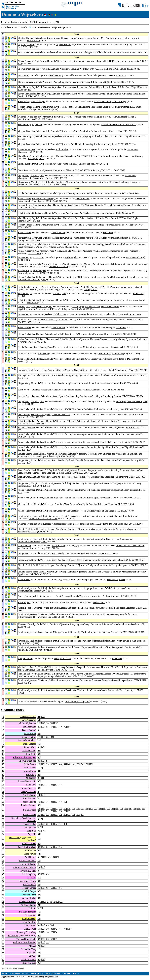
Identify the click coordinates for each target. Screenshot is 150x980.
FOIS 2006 (121, 213)
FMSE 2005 (33, 303)
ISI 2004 (129, 409)
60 (56, 723)
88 (60, 785)
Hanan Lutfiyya (25, 270)
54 (47, 847)
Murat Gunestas (25, 82)
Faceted (57, 974)
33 (100, 809)
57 (52, 727)
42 (108, 809)
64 (39, 716)
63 (39, 754)
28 (43, 764)
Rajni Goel (37, 87)
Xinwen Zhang (53, 38)
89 (39, 788)
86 (39, 734)
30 (91, 809)
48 (69, 764)
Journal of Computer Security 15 (33, 185)
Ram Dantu (38, 257)
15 (3, 764)
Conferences (15, 974)
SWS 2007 (123, 144)
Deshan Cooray (68, 38)
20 (3, 781)
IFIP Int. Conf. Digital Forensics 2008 (108, 82)
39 (43, 727)
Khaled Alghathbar (26, 277)
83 (56, 785)
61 (39, 744)
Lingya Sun (57, 117)
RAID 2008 (32, 96)
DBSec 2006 (128, 193)
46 (43, 747)
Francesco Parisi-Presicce (64, 516)
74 (56, 811)
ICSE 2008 (121, 75)
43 (113, 809)
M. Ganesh (43, 614)
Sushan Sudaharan (26, 339)
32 (3, 827)
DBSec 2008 (125, 69)
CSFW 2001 (124, 596)
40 (60, 764)
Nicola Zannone (25, 193)
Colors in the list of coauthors (12, 968)
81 (52, 785)
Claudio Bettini (25, 454)
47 (3, 881)
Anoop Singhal (60, 82)
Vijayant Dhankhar (26, 69)
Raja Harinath (24, 674)
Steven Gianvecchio (27, 94)
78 (87, 764)
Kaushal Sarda (24, 396)
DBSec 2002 (104, 553)
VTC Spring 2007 (36, 159)
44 (117, 809)
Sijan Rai (64, 339)
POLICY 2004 (33, 424)
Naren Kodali (24, 359)
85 (65, 811)
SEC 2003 (122, 504)
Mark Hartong (56, 75)
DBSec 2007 (122, 131)
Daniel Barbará (45, 632)
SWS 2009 (137, 52)
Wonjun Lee (23, 667)
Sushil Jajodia (78, 94)
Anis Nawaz (40, 61)
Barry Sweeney (25, 170)
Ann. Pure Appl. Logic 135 (111, 354)
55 (135, 809)
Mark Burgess (40, 270)
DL (19, 27)
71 (47, 811)
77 (69, 815)
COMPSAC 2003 (81, 473)
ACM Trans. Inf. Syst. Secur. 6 (111, 524)
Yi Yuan (31, 45)
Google (54, 27)
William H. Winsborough (44, 199)
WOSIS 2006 (63, 247)
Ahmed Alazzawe (26, 61)
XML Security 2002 (116, 580)
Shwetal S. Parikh (52, 674)
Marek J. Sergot (38, 102)
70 (60, 727)
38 (47, 723)
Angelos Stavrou (63, 45)
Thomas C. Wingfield (62, 244)
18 (43, 737)
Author (76, 974)
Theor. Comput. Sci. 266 (44, 617)
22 (3, 788)
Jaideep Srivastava (58, 614)
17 (39, 737)
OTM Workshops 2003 (121, 498)
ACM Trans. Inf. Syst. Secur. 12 (109, 102)
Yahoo (68, 27)
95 (39, 751)
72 (65, 727)
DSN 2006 (23, 208)
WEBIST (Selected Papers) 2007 (84, 164)
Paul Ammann (44, 117)
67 (56, 727)
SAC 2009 (23, 47)
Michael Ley (39, 977)
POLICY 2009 (34, 41)
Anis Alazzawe (42, 251)
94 (39, 834)
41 (65, 764)
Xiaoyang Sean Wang (56, 454)
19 (3, 778)
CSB (35, 27)
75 (60, 811)
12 (3, 754)
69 (43, 785)
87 (39, 781)
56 (39, 774)
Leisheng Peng (25, 244)
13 (3, 757)
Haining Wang (44, 94)
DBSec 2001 (99, 603)
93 (39, 946)
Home (4, 974)
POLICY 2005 (24, 322)
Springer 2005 (91, 290)
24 (3, 795)
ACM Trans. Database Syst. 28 (43, 519)
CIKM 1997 (59, 670)
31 (39, 747)
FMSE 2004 (126, 383)
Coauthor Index (13, 710)
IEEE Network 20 (134, 257)
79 (91, 764)
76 (39, 919)
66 (39, 785)
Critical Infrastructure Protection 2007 (119, 125)
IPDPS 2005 (135, 314)
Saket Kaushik (43, 69)
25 (43, 795)
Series (34, 974)
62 (56, 847)
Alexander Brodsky (27, 624)
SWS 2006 (108, 233)
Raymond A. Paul (26, 641)
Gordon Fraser (71, 117)
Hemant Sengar (25, 107)
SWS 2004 (23, 437)
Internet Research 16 (58, 266)
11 (3, 751)
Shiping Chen (24, 375)
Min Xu (21, 38)
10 (39, 740)
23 (47, 737)
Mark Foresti (74, 647)
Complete (66, 974)
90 (65, 802)
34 (52, 737)
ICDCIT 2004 (109, 390)
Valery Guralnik (25, 659)
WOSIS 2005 (121, 334)
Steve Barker (24, 102)
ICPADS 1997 (79, 676)
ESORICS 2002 (131, 560)
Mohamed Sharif (25, 504)
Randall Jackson (92, 307)
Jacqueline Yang (25, 608)
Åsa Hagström (83, 516)
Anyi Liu (22, 45)
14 (3, 761)
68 (43, 811)
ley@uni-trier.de (51, 977)
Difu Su (34, 667)
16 (3, 768)
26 (39, 723)
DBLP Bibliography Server (40, 22)
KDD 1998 (117, 659)
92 (43, 716)
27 (3, 805)
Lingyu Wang (24, 176)
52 (52, 723)
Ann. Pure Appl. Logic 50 (77, 701)
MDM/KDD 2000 (129, 632)
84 (69, 727)
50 (130, 809)
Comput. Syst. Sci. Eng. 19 (123, 442)
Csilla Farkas (62, 149)
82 (43, 761)
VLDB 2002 (36, 574)
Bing (61, 27)
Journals (26, 974)
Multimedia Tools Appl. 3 (120, 690)
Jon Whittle (23, 75)
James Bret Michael (82, 244)
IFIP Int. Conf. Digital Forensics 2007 (128, 136)
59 (143, 809)
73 (52, 811)
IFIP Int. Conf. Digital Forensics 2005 (67, 309)
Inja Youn (22, 370)
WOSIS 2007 (113, 170)
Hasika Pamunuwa (26, 149)
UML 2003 (120, 511)
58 (139, 809)
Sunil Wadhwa (76, 674)
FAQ (57, 22)
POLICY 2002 (137, 565)
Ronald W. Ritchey (99, 421)
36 (52, 764)
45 (122, 809)
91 (47, 761)
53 (47, 727)
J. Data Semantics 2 (134, 359)
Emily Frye (79, 307)
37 (56, 764)
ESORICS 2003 (34, 486)
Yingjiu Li (36, 182)
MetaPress (44, 27)
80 (39, 761)
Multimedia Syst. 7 (26, 650)
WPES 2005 (126, 347)
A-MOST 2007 (38, 119)
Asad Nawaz (55, 251)
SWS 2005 (121, 327)
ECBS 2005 (138, 293)
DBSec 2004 (133, 370)
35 (47, 764)
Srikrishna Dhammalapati (47, 339)
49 (49, 857)
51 (39, 757)
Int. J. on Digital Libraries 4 (129, 447)
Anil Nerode (76, 144)
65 (60, 847)
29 (43, 723)
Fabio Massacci (55, 347)
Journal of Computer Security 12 (126, 460)
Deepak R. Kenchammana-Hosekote (93, 667)
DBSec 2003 (135, 477)
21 (39, 727)
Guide (24, 27)
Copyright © (6, 977)
